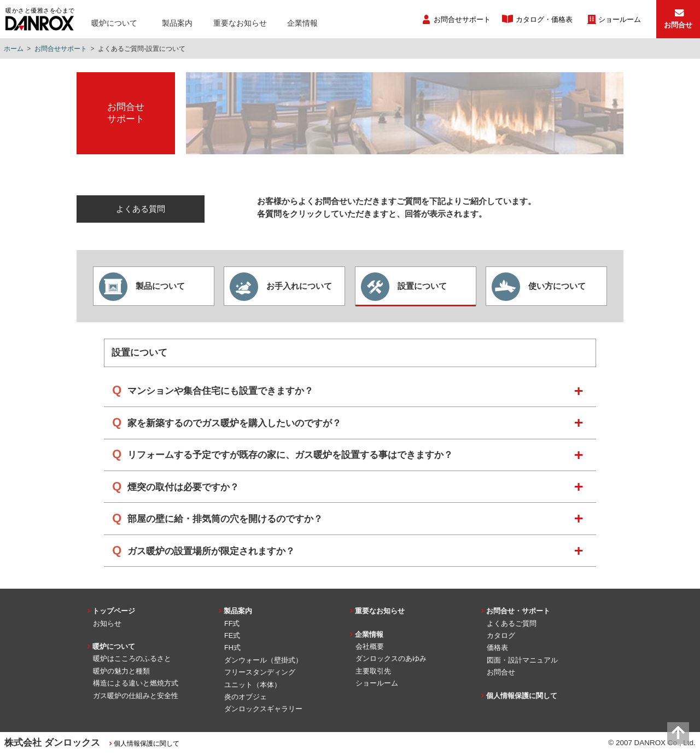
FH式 (232, 648)
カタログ (501, 636)
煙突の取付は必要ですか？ (183, 487)
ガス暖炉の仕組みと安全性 (136, 696)
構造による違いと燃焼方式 (136, 683)
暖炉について (114, 23)
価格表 (497, 648)
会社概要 (370, 647)
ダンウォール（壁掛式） (263, 660)
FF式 (232, 624)
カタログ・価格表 (544, 20)
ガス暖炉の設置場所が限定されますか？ (211, 551)
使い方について (539, 287)
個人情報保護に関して (522, 696)
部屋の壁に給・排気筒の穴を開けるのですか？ (225, 519)
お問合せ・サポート (518, 611)
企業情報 (302, 23)
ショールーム (620, 20)
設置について (404, 287)
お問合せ (501, 672)
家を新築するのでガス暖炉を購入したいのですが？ (234, 423)
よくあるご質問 (512, 624)
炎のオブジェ (246, 697)
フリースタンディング (260, 672)
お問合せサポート (462, 20)
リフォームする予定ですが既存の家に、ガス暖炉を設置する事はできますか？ (290, 455)
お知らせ (107, 624)
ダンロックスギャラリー (263, 709)
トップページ (114, 611)
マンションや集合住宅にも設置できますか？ (220, 391)
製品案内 (177, 23)
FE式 (232, 636)
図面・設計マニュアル (522, 660)
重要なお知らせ (240, 23)
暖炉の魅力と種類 (121, 671)
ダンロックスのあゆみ (391, 659)
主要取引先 (373, 671)
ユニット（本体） (253, 685)
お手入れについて (281, 287)
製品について (142, 287)
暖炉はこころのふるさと (132, 659)
